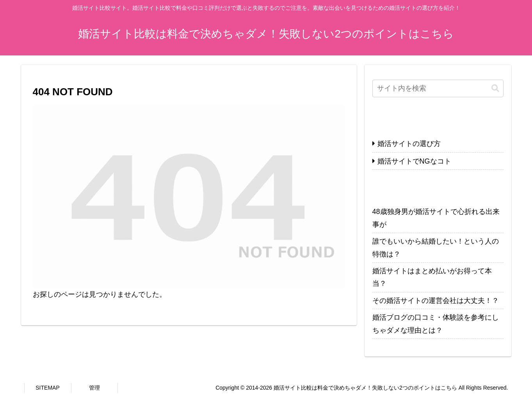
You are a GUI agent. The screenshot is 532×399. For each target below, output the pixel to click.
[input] (438, 88)
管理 (94, 388)
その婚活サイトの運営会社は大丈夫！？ (436, 301)
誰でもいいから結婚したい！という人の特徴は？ (436, 248)
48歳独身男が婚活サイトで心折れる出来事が (436, 218)
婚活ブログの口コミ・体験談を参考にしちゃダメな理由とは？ (436, 324)
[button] (495, 88)
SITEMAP (47, 388)
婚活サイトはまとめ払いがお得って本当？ (432, 277)
